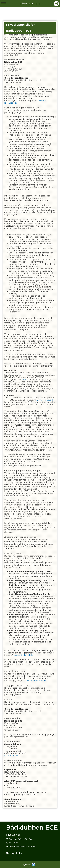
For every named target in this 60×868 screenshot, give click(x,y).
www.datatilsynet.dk (23, 655)
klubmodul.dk (11, 756)
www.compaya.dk (46, 400)
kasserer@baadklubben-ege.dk (23, 846)
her (25, 380)
